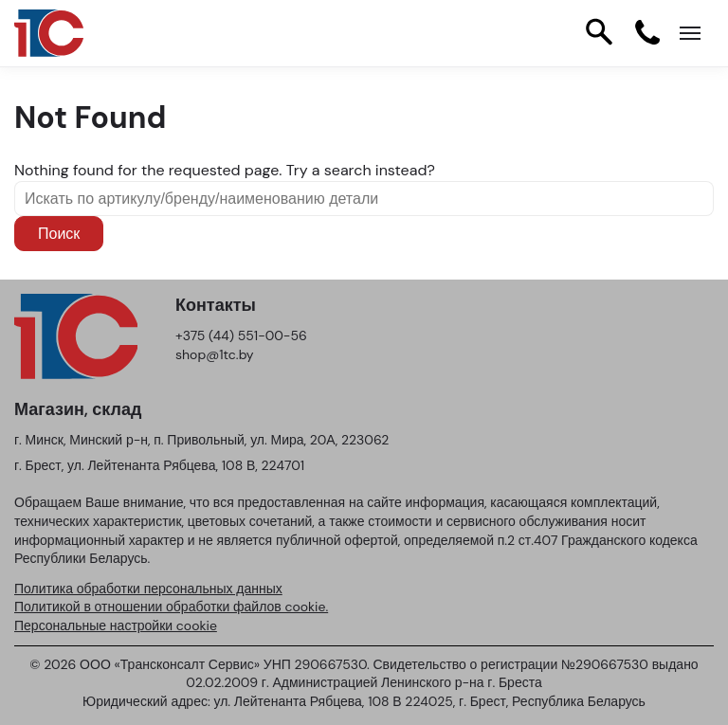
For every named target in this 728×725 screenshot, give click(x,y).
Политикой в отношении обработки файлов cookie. (171, 607)
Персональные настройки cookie (116, 625)
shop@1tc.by (215, 354)
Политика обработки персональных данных (148, 589)
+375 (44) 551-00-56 (241, 335)
